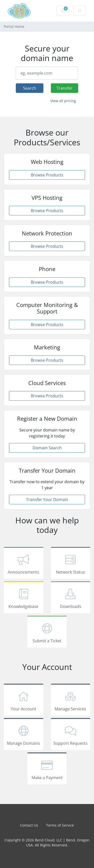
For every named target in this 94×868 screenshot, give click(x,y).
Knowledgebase (24, 598)
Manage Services (71, 701)
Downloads (71, 598)
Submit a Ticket (47, 633)
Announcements (24, 564)
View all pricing (63, 101)
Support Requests (71, 735)
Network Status (71, 564)
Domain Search (47, 448)
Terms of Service (60, 825)
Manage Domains (24, 735)
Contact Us (29, 825)
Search (30, 88)
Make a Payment (47, 769)
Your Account (24, 701)
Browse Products (47, 175)
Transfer (64, 88)
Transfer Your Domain (47, 500)
